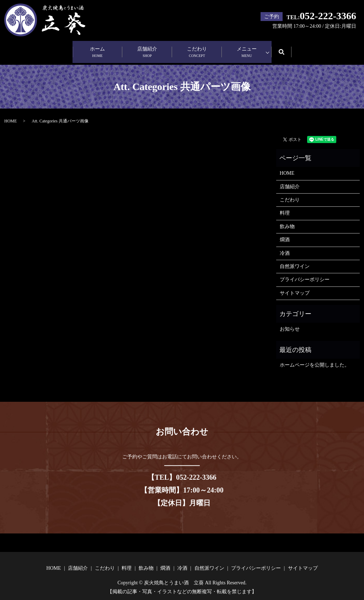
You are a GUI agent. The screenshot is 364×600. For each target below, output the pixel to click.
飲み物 (287, 220)
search (287, 49)
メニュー (247, 49)
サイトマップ (295, 287)
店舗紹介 (147, 49)
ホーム (97, 49)
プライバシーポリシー (305, 273)
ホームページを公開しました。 (315, 359)
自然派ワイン (295, 260)
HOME (10, 115)
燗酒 (285, 234)
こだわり (197, 49)
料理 (285, 207)
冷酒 (285, 247)
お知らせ (290, 323)
